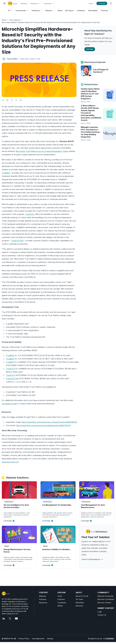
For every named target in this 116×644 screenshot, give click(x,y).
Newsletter (93, 11)
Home (60, 596)
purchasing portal (9, 404)
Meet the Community (106, 596)
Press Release (15, 20)
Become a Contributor (106, 599)
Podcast (104, 11)
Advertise (24, 4)
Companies (62, 603)
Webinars (43, 596)
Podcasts (43, 599)
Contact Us (102, 615)
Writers (60, 606)
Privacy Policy (24, 639)
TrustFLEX (29, 214)
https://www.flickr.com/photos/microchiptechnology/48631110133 (43, 425)
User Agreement (38, 639)
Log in (91, 3)
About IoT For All (82, 596)
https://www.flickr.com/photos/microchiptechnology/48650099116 (49, 422)
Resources (43, 603)
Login (100, 612)
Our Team (79, 599)
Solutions (81, 11)
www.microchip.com (10, 462)
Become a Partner (104, 603)
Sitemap (50, 639)
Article (4, 20)
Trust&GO (6, 173)
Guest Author (12, 59)
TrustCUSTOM (17, 241)
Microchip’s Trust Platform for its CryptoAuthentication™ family (42, 151)
